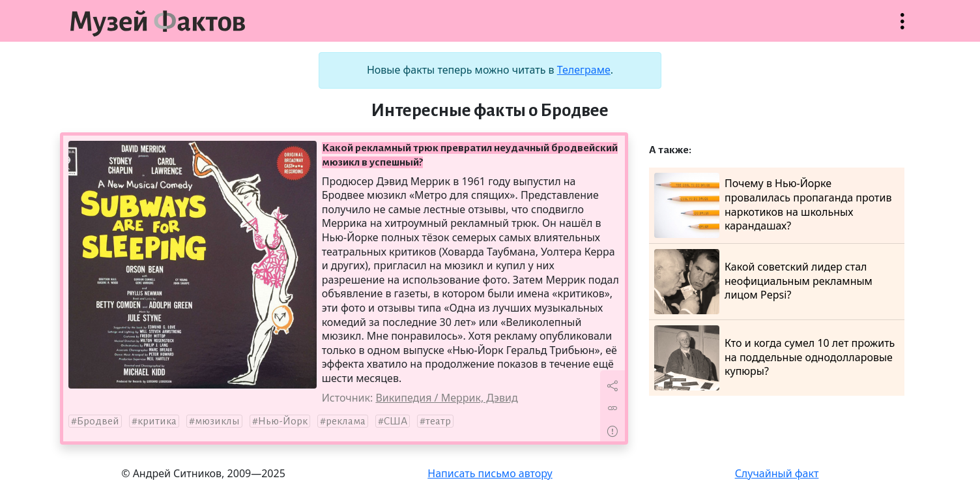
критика (157, 421)
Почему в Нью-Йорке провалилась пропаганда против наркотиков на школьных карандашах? (773, 205)
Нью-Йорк (283, 421)
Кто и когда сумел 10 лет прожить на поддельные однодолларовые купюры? (774, 358)
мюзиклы (217, 421)
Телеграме (584, 70)
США (396, 421)
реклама (346, 421)
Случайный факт (777, 473)
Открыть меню (902, 28)
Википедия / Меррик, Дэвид (446, 398)
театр (438, 421)
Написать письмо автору (490, 473)
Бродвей (98, 421)
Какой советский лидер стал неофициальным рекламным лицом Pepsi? (763, 282)
